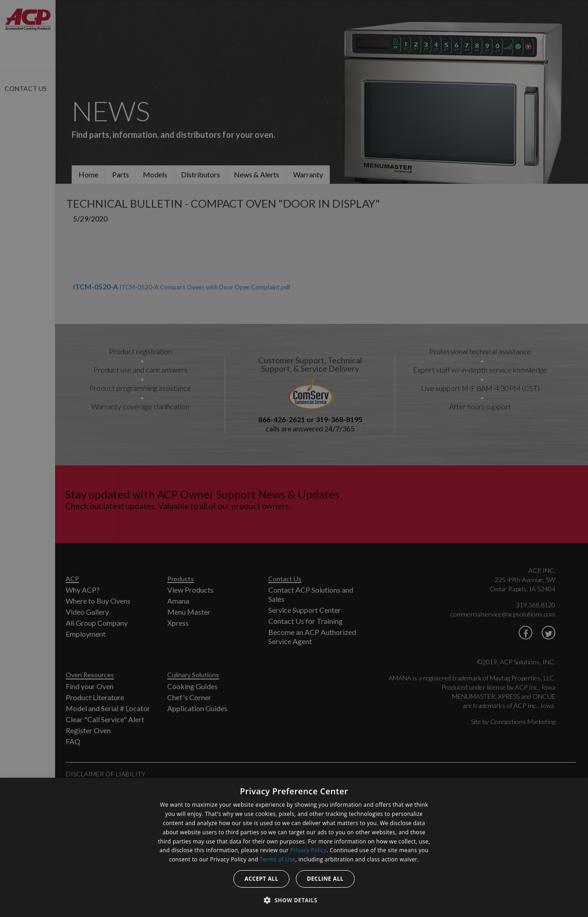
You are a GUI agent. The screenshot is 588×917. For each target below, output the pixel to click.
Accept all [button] (261, 879)
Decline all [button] (325, 879)
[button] (294, 900)
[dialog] (294, 847)
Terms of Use (278, 859)
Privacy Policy (308, 850)
